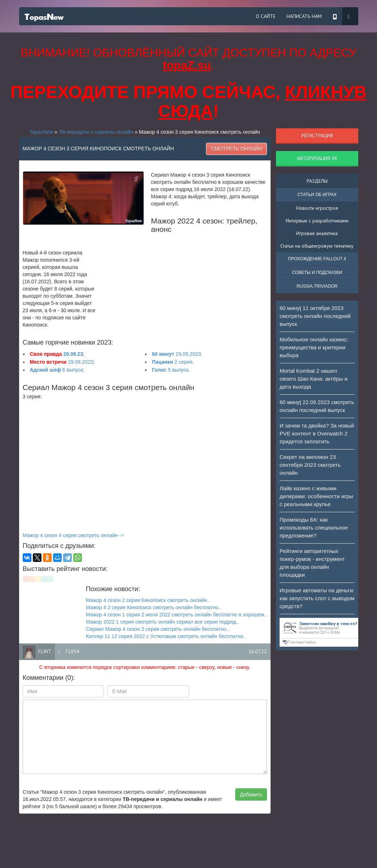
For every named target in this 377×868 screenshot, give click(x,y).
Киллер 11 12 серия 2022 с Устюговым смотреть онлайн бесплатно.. (166, 636)
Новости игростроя (317, 208)
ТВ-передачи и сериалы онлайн (96, 132)
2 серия (172, 362)
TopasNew (41, 132)
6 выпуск (56, 370)
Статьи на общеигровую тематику (317, 246)
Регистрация (317, 136)
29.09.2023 (176, 354)
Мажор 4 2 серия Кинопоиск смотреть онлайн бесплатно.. (154, 607)
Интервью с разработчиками (317, 221)
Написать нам (304, 16)
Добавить (251, 794)
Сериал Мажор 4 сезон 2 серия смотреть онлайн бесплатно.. (157, 629)
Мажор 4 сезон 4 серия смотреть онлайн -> (73, 535)
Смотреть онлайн (236, 149)
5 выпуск (170, 370)
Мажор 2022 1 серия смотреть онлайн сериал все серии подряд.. (162, 622)
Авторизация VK (317, 158)
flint (45, 651)
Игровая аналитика (317, 233)
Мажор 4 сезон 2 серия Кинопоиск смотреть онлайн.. (148, 600)
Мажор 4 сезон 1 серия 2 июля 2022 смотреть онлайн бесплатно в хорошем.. (176, 615)
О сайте (266, 16)
